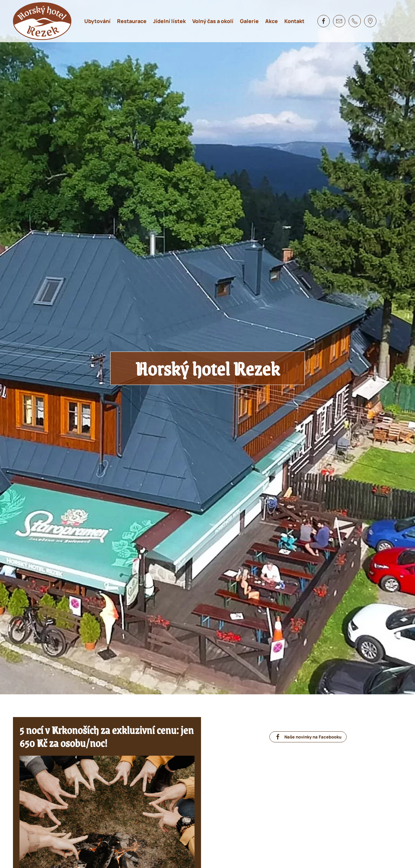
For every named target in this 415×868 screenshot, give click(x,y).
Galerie (249, 21)
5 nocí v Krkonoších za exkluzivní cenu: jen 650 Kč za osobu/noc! (107, 736)
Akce (272, 21)
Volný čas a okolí (213, 21)
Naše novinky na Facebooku (308, 737)
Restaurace (132, 21)
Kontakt (294, 21)
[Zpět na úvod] (42, 21)
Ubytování (97, 21)
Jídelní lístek (169, 21)
